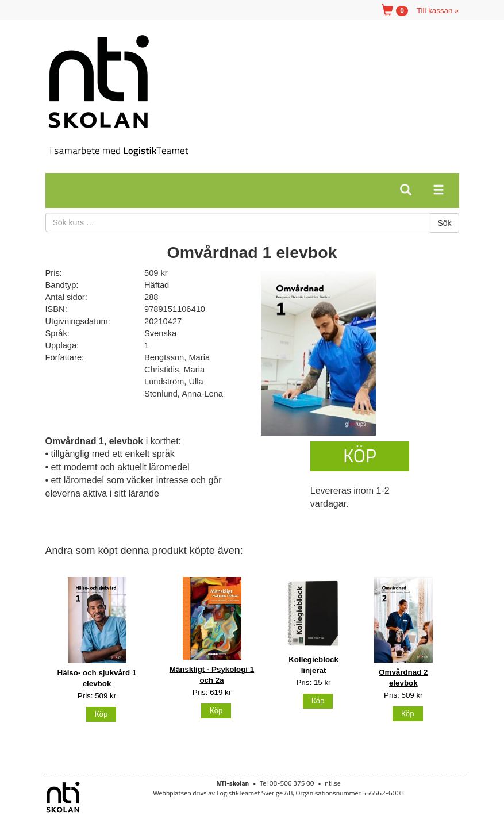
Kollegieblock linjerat (313, 665)
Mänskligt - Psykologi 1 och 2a (212, 675)
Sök (444, 223)
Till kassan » (438, 11)
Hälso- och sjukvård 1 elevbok (97, 678)
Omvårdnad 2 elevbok (403, 678)
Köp (360, 455)
